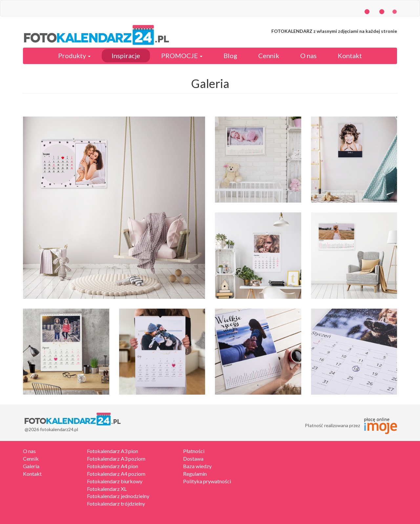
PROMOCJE (182, 55)
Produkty (74, 55)
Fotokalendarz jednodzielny (118, 496)
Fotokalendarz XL (107, 489)
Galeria (31, 466)
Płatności (194, 451)
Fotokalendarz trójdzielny (116, 503)
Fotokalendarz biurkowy (115, 481)
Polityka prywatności (207, 481)
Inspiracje (126, 55)
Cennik (269, 55)
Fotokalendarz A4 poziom (116, 474)
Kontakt (350, 55)
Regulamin (195, 474)
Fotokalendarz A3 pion (113, 451)
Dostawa (193, 458)
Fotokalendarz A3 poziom (116, 458)
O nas (308, 55)
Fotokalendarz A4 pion (113, 466)
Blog (230, 55)
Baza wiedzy (197, 466)
